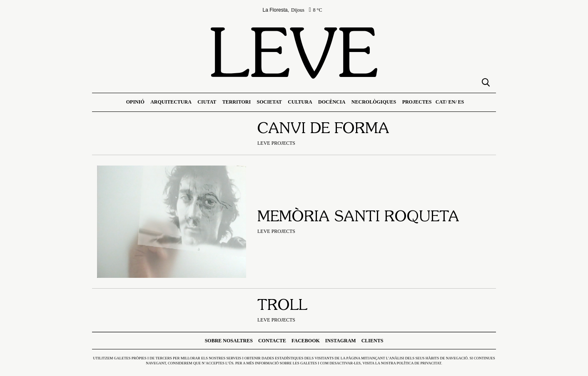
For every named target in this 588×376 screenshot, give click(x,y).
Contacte (272, 341)
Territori (237, 102)
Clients (372, 341)
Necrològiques (374, 102)
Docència (332, 102)
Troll (282, 306)
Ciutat (207, 102)
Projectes (417, 102)
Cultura (300, 102)
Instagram (341, 341)
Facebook (306, 341)
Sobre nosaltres (229, 341)
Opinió (135, 102)
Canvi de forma (323, 129)
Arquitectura (171, 102)
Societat (269, 102)
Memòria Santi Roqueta (358, 218)
